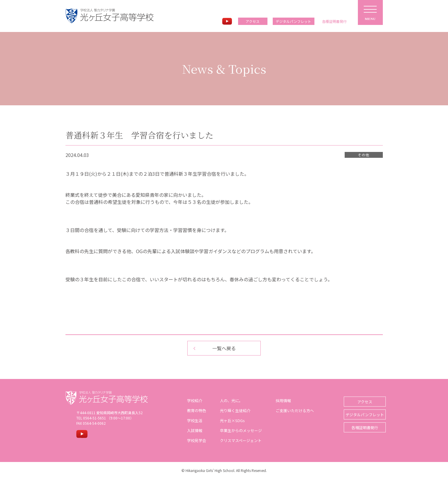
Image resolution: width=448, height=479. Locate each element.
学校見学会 (194, 440)
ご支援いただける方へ (292, 411)
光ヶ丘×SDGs (230, 420)
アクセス (253, 21)
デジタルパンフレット (293, 21)
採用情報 (281, 401)
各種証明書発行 (361, 425)
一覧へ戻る (224, 348)
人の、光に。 (229, 401)
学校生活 (192, 420)
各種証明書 (334, 21)
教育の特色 (194, 411)
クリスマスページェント (238, 440)
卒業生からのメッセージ (239, 430)
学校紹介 (192, 401)
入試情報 (192, 430)
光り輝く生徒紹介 (233, 411)
